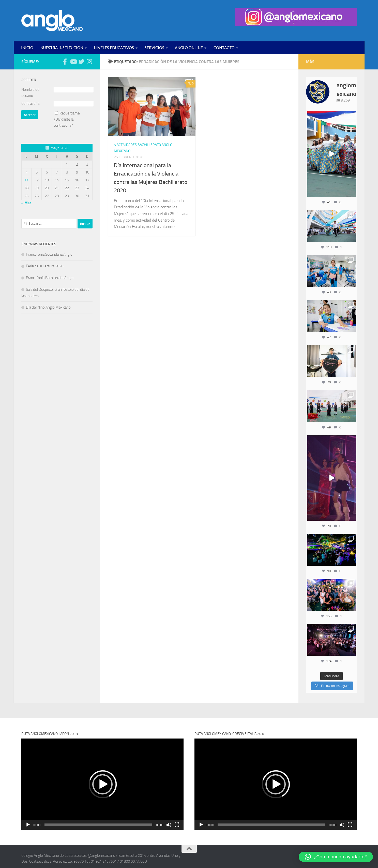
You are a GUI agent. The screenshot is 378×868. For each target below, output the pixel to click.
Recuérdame (70, 113)
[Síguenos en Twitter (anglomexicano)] (81, 62)
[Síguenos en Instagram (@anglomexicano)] (89, 62)
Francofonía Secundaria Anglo (49, 254)
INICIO (27, 48)
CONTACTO (224, 48)
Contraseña (30, 104)
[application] (103, 784)
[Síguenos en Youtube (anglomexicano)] (73, 62)
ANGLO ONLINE (189, 48)
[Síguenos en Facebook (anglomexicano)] (65, 62)
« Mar (26, 203)
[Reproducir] (28, 825)
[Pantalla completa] (177, 825)
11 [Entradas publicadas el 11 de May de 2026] (26, 180)
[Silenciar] (169, 825)
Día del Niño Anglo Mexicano (48, 307)
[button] (102, 784)
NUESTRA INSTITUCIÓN (62, 48)
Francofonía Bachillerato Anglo (50, 278)
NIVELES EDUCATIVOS (114, 48)
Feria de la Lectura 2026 (45, 266)
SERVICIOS (154, 48)
